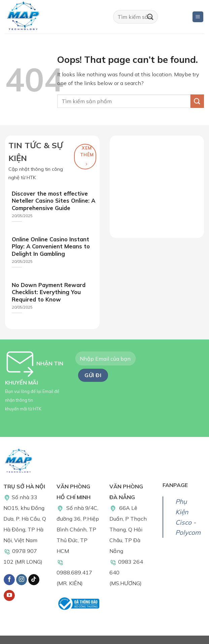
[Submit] (150, 17)
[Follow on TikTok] (34, 580)
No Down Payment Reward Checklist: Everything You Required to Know (49, 292)
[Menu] (198, 17)
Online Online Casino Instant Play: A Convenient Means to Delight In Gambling (51, 246)
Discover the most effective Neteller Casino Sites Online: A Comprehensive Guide (54, 201)
